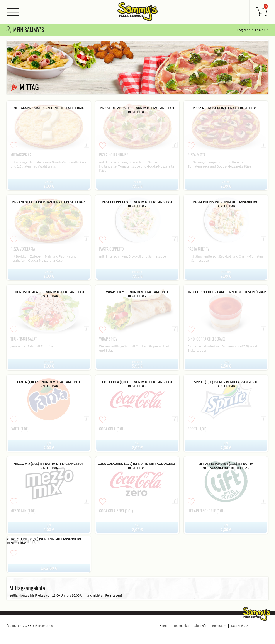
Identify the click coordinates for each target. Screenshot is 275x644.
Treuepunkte (181, 626)
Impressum (219, 626)
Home (163, 626)
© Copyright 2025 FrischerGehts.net (30, 626)
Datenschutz (239, 626)
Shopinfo (200, 626)
